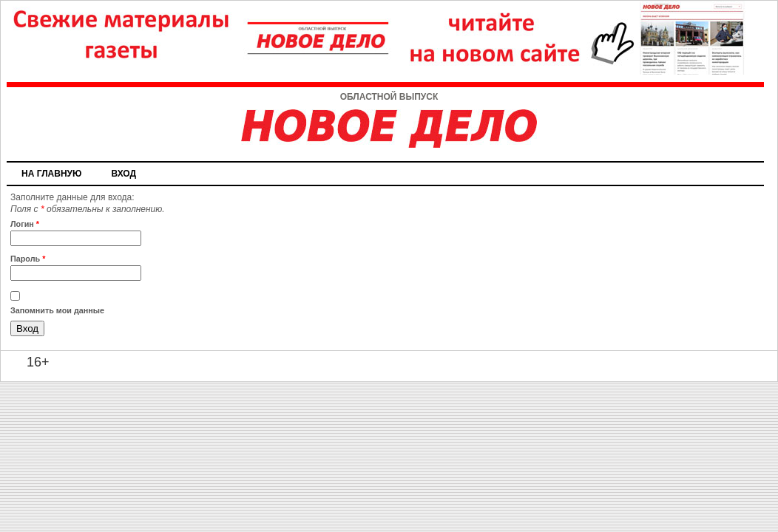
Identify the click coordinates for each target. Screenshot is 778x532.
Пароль (28, 259)
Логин (25, 224)
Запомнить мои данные (57, 310)
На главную (51, 174)
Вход (124, 174)
